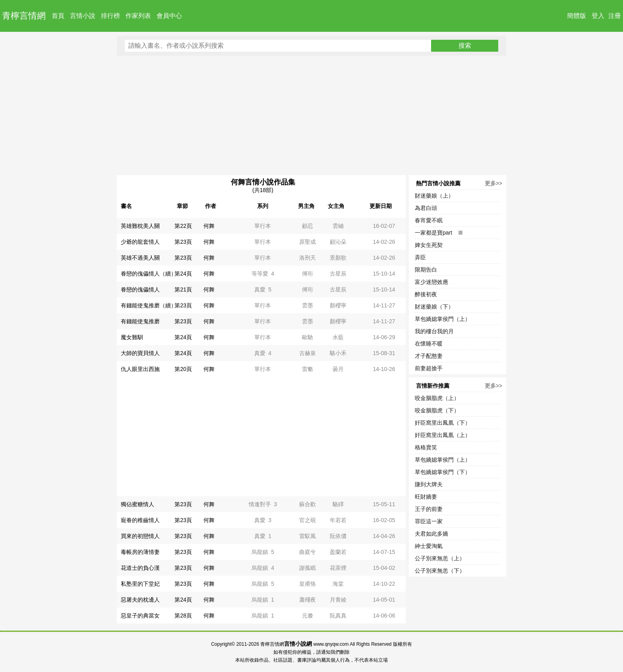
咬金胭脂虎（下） (437, 410)
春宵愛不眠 (429, 220)
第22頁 (183, 226)
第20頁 (183, 369)
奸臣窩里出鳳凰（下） (443, 423)
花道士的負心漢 (140, 568)
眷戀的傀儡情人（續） (149, 274)
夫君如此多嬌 (431, 534)
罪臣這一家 (429, 521)
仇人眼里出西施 (140, 369)
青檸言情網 (24, 16)
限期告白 (426, 270)
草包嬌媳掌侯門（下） (443, 472)
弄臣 (420, 257)
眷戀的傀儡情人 (140, 289)
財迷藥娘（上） (434, 196)
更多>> (493, 183)
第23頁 (183, 242)
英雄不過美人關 (140, 258)
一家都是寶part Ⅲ (439, 233)
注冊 (615, 16)
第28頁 (183, 616)
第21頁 (183, 289)
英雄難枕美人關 (140, 226)
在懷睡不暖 (429, 344)
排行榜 (110, 16)
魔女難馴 (132, 337)
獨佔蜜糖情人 (137, 504)
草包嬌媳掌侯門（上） (443, 319)
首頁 (58, 16)
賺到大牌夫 (429, 484)
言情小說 (83, 16)
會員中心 (169, 16)
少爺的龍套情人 (140, 242)
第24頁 (183, 274)
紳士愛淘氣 (429, 546)
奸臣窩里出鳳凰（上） (443, 435)
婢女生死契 (429, 245)
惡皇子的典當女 (140, 616)
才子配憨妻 (429, 356)
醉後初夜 (426, 294)
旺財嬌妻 (426, 497)
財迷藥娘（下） (434, 307)
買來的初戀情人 (140, 536)
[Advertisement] (311, 115)
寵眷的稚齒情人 (140, 520)
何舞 (209, 226)
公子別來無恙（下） (440, 571)
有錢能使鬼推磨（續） (149, 305)
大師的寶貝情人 (140, 353)
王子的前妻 (429, 509)
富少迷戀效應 (431, 282)
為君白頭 (426, 208)
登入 (598, 16)
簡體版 (577, 16)
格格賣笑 (426, 447)
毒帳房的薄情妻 (140, 552)
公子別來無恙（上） (440, 558)
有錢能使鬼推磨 (140, 321)
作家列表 (138, 16)
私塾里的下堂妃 (140, 584)
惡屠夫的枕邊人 (140, 600)
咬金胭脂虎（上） (437, 398)
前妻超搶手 (429, 368)
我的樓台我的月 (434, 331)
